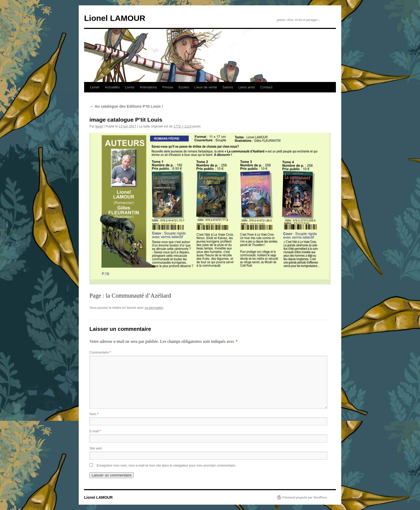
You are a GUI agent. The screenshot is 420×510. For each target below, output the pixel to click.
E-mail (95, 431)
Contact (266, 87)
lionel (99, 126)
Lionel (95, 87)
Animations (148, 87)
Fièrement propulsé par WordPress (305, 497)
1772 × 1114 (183, 126)
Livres (130, 87)
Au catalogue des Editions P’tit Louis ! (126, 106)
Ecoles (184, 87)
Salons (228, 87)
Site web (96, 448)
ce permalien (154, 308)
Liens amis (247, 87)
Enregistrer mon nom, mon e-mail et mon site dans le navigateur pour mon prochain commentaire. (166, 466)
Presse (168, 87)
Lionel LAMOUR (115, 18)
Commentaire (100, 352)
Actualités (112, 87)
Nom (94, 414)
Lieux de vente (206, 87)
